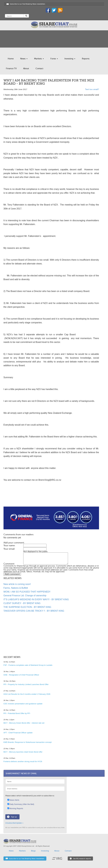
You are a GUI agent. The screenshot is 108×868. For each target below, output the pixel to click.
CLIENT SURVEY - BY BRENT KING (22, 603)
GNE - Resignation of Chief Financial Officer (21, 675)
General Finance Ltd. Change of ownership (25, 596)
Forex (54, 59)
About (26, 68)
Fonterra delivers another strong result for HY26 (23, 761)
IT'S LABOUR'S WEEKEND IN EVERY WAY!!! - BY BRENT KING (36, 599)
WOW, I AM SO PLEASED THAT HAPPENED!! (27, 592)
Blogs (33, 851)
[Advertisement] (51, 498)
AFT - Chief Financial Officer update (18, 733)
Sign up (14, 817)
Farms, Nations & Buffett (16, 588)
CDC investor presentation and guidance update (23, 704)
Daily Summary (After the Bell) (21, 804)
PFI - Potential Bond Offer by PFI (17, 713)
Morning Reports (15, 808)
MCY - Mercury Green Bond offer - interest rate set (24, 723)
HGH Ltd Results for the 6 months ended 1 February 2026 (27, 694)
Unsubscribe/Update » (14, 823)
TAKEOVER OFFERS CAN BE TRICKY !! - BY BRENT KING (34, 611)
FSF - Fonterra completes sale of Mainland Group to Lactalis (28, 665)
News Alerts (13, 800)
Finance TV (11, 68)
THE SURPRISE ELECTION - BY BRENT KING (27, 607)
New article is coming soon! (17, 584)
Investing (70, 59)
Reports (86, 59)
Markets (39, 59)
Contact (39, 68)
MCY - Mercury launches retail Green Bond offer (23, 752)
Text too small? (92, 89)
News (24, 59)
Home (11, 59)
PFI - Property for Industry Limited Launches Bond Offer (26, 684)
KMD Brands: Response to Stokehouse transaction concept (28, 742)
